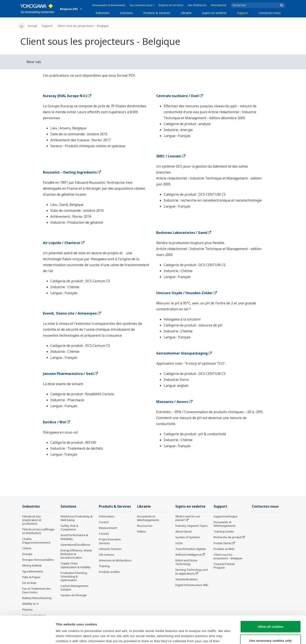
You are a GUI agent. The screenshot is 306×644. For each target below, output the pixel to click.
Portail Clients (222, 543)
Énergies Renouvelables (38, 560)
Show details (223, 636)
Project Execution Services (110, 541)
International (219, 5)
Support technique (226, 516)
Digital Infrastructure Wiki (192, 585)
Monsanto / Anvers (174, 402)
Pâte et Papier (31, 577)
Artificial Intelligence (188, 555)
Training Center (224, 531)
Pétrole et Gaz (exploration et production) (32, 520)
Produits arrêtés (109, 572)
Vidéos (142, 531)
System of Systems (188, 537)
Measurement (108, 528)
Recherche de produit (227, 537)
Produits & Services (157, 13)
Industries (103, 13)
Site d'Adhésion (197, 5)
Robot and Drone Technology (186, 562)
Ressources (145, 526)
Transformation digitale (191, 549)
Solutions (126, 13)
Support (242, 13)
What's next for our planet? (188, 518)
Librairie (186, 13)
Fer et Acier (29, 583)
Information (107, 516)
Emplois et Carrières (171, 5)
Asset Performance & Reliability (74, 537)
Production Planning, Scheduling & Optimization (74, 576)
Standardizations (186, 579)
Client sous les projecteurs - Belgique (228, 556)
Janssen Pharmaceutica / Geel (70, 374)
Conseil (104, 534)
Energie (27, 554)
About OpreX (184, 531)
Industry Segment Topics (192, 526)
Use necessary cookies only (271, 613)
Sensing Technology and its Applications (191, 571)
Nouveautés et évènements (109, 5)
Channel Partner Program (224, 566)
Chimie (27, 548)
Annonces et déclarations (115, 560)
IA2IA (179, 543)
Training (104, 566)
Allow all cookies (271, 599)
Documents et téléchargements (148, 518)
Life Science (106, 555)
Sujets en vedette (214, 13)
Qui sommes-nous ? (142, 5)
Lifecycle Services (110, 549)
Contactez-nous (270, 13)
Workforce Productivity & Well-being (76, 518)
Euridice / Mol (57, 422)
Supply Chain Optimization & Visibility (76, 565)
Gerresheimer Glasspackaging (184, 353)
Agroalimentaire (33, 571)
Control (104, 522)
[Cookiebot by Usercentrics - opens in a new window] (28, 636)
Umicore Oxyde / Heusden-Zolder (187, 293)
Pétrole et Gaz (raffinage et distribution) (38, 531)
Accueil (32, 26)
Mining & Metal (32, 565)
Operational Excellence (75, 545)
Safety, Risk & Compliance (69, 527)
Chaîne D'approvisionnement (36, 541)
